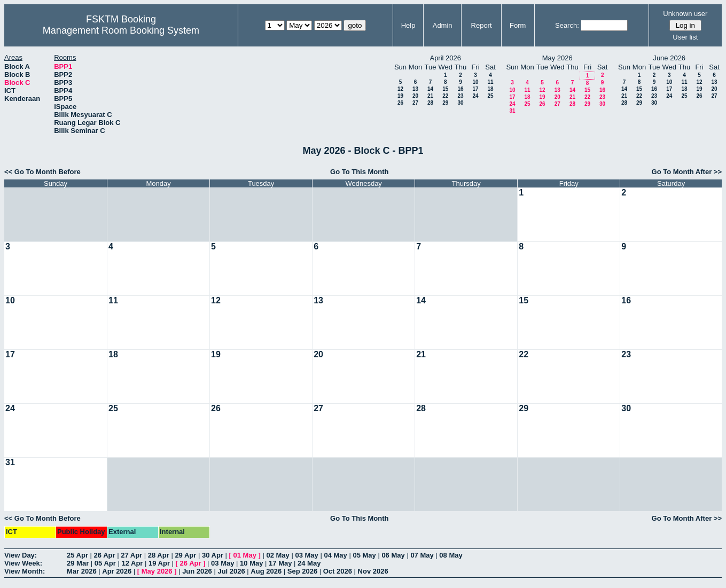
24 (475, 96)
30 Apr (213, 555)
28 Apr (159, 555)
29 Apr (185, 555)
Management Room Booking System (121, 30)
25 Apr (77, 555)
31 (512, 111)
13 (415, 89)
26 (400, 103)
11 (490, 82)
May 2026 (157, 571)
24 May (309, 563)
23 (460, 96)
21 (430, 96)
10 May (251, 563)
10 (475, 82)
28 (430, 103)
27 (415, 103)
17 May (280, 563)
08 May (451, 555)
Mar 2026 (82, 571)
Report (482, 25)
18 (490, 89)
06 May (393, 555)
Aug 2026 (266, 571)
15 (445, 89)
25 (490, 96)
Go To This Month (360, 172)
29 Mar (78, 563)
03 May (306, 555)
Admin (443, 25)
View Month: (25, 571)
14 (430, 89)
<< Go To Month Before (42, 172)
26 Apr (105, 555)
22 (445, 96)
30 (460, 103)
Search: (567, 25)
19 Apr (159, 563)
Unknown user (685, 14)
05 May (364, 555)
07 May (422, 555)
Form (518, 25)
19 (400, 96)
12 (400, 89)
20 (415, 96)
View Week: (23, 563)
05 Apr (105, 563)
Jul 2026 (231, 571)
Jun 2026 (197, 571)
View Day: (21, 555)
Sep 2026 (302, 571)
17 (475, 89)
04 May (335, 555)
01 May (245, 555)
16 (460, 89)
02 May (278, 555)
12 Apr (132, 563)
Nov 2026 (373, 571)
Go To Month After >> (687, 172)
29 (445, 103)
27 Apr (131, 555)
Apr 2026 (117, 571)
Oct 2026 (338, 571)
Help (408, 25)
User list (685, 37)
